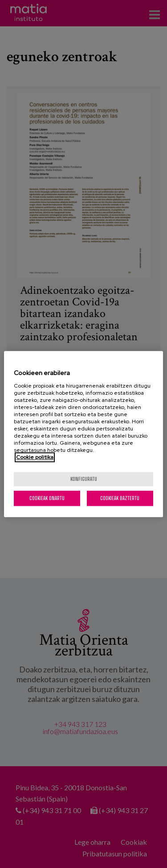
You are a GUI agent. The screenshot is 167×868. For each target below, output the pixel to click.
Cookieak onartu (47, 498)
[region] (83, 434)
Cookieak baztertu (120, 498)
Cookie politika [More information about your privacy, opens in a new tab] (35, 457)
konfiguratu (84, 479)
